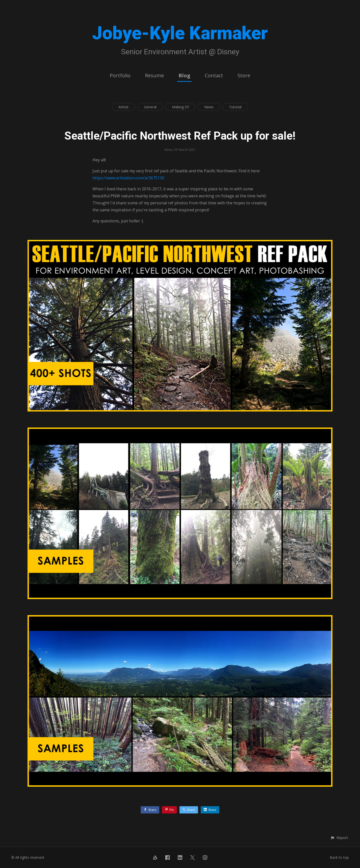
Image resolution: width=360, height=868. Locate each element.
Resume (154, 75)
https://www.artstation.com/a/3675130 (128, 178)
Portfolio (120, 75)
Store (244, 75)
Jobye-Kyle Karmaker (180, 33)
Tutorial (235, 107)
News (209, 107)
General (150, 107)
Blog (184, 75)
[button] (339, 838)
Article (123, 107)
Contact (214, 75)
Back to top (339, 857)
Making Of (180, 107)
